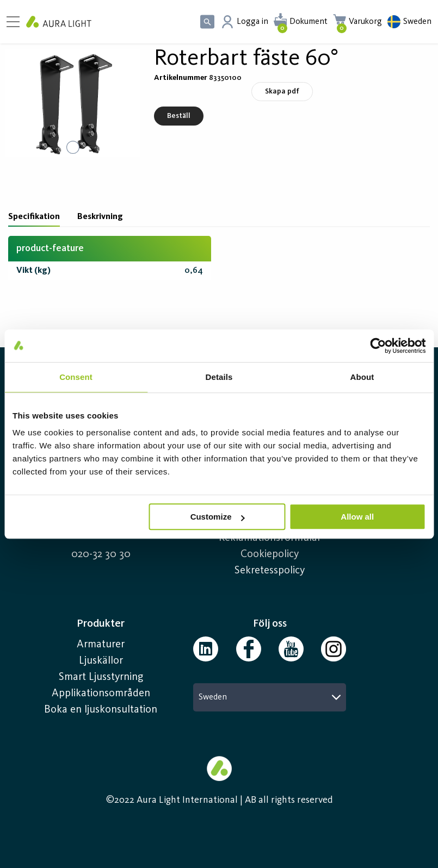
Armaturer (101, 645)
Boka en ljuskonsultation (101, 710)
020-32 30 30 (101, 554)
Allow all (357, 517)
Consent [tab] (76, 377)
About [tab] (362, 377)
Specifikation (34, 217)
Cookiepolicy (270, 554)
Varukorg (365, 22)
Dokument (309, 22)
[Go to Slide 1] (73, 147)
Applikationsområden (101, 694)
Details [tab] (219, 377)
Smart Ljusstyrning (101, 677)
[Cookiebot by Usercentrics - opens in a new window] (378, 346)
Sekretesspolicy (270, 571)
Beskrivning (100, 217)
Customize (218, 517)
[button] (73, 103)
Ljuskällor (101, 661)
